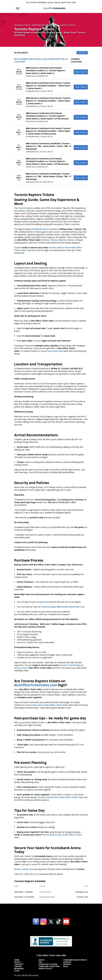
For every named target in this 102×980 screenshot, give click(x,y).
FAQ (40, 962)
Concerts (19, 964)
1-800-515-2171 (30, 874)
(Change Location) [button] (76, 60)
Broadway (19, 969)
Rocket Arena (45, 892)
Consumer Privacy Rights (75, 960)
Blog (66, 966)
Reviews (67, 964)
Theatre (18, 966)
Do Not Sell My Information (26, 975)
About (42, 960)
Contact (67, 962)
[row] (51, 72)
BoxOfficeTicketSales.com (36, 685)
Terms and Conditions (49, 966)
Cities (17, 971)
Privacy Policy (45, 969)
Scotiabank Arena (47, 897)
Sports (17, 962)
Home (17, 960)
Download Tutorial (48, 964)
